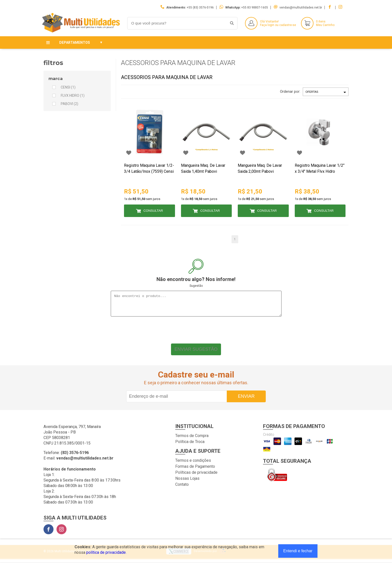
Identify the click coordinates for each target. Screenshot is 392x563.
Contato (182, 488)
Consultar (153, 211)
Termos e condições (193, 464)
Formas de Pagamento (195, 470)
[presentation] (196, 332)
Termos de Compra (192, 439)
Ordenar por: (290, 91)
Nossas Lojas (187, 482)
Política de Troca (190, 445)
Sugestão (196, 286)
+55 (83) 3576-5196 (200, 7)
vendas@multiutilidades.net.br (301, 7)
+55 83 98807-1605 (255, 7)
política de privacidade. (106, 552)
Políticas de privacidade (196, 476)
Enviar (246, 400)
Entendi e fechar (298, 551)
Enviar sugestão (196, 353)
